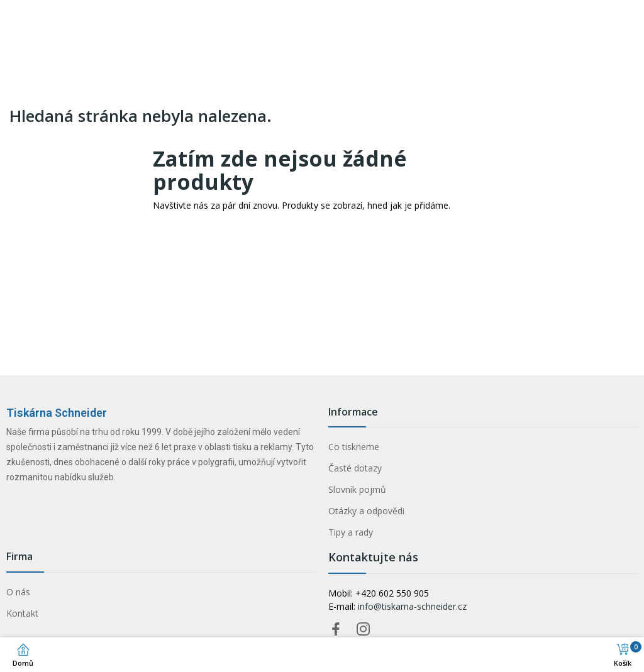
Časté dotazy (355, 468)
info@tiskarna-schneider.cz (412, 606)
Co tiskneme (354, 447)
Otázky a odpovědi (366, 511)
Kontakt (22, 613)
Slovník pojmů (357, 489)
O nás (18, 592)
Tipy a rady (351, 532)
